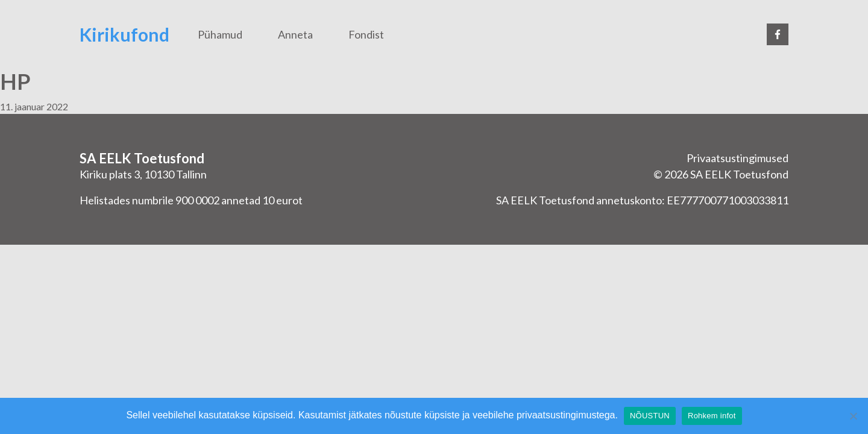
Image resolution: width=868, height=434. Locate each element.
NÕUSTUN (650, 416)
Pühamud (220, 34)
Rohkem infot (712, 416)
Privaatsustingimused (737, 158)
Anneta (295, 34)
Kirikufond (124, 34)
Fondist (366, 34)
